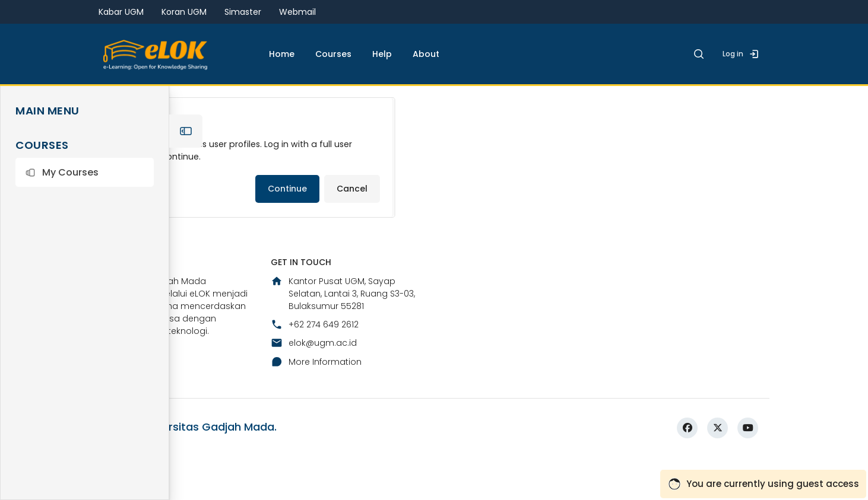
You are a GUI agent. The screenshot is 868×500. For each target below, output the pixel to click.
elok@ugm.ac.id (314, 433)
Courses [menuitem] (333, 54)
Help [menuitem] (382, 54)
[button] (85, 172)
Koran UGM (184, 12)
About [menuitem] (426, 54)
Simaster (243, 12)
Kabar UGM (121, 12)
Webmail (297, 12)
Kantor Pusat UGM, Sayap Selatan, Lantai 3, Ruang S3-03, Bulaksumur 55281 (343, 383)
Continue (287, 230)
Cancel (352, 230)
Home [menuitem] (282, 54)
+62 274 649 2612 (315, 415)
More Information (316, 451)
